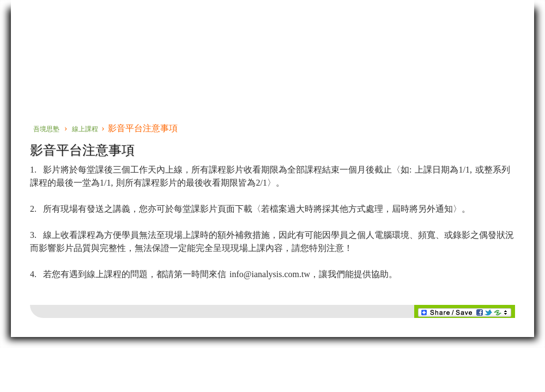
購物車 (430, 73)
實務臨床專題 (222, 73)
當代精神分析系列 (153, 77)
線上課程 (292, 73)
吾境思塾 (46, 129)
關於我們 (361, 73)
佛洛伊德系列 (84, 73)
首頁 (30, 73)
